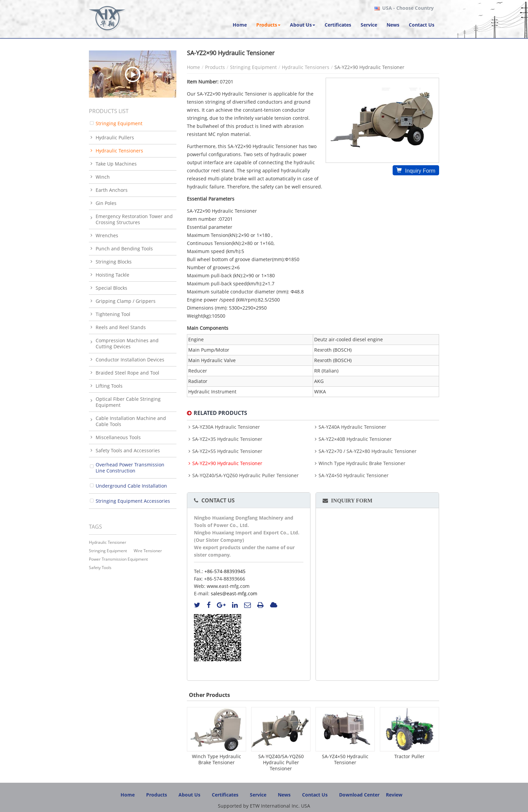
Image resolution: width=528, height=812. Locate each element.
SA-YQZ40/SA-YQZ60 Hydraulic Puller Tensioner (245, 475)
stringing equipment (108, 551)
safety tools (100, 568)
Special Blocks (111, 288)
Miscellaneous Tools (118, 437)
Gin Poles (106, 203)
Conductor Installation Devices (130, 360)
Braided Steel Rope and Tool (127, 373)
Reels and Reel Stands (121, 327)
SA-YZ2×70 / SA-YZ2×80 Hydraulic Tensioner (368, 451)
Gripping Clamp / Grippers (126, 301)
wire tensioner (148, 551)
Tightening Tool (113, 314)
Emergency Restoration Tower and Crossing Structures (134, 219)
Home (193, 67)
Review (394, 795)
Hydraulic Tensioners (306, 67)
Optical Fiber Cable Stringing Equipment (128, 402)
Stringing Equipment (253, 67)
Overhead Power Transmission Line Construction (130, 468)
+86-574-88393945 (225, 571)
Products (215, 67)
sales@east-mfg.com (234, 593)
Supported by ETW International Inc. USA (264, 806)
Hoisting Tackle (112, 275)
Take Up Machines (116, 164)
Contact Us (218, 500)
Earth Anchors (112, 190)
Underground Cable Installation (131, 486)
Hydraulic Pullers (115, 137)
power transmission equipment (118, 559)
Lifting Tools (109, 386)
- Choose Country (408, 8)
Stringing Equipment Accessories (133, 501)
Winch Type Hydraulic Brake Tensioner (362, 463)
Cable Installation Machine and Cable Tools (131, 421)
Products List (109, 111)
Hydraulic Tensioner (108, 542)
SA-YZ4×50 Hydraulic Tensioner (354, 475)
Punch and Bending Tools (124, 249)
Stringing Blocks (114, 262)
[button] (268, 25)
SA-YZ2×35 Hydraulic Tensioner (227, 439)
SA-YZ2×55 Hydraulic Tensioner (227, 451)
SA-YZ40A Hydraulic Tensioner (352, 427)
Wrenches (107, 235)
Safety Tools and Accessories (128, 450)
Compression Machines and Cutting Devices (127, 343)
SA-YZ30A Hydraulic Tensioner (226, 427)
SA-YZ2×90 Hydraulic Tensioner (227, 463)
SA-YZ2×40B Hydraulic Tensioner (355, 439)
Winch (103, 177)
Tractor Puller (409, 756)
